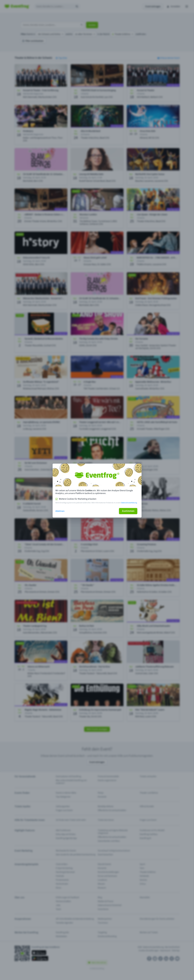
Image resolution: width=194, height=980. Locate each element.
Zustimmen (128, 511)
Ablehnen (60, 511)
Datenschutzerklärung (129, 503)
